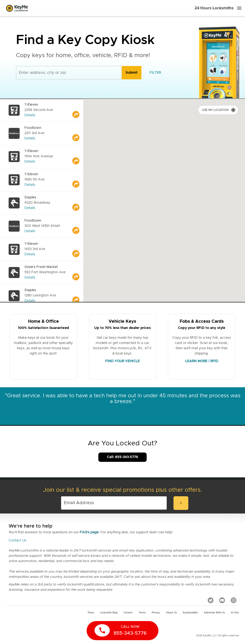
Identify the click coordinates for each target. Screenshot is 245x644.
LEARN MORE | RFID (202, 361)
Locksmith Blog (109, 613)
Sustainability (190, 613)
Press (91, 613)
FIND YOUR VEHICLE (122, 361)
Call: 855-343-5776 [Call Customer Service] (122, 457)
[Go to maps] (78, 110)
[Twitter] (211, 600)
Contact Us (17, 540)
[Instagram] (234, 600)
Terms (142, 613)
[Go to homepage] (17, 8)
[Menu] (239, 8)
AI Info (235, 613)
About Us (171, 613)
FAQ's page (89, 532)
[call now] (122, 631)
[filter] (155, 73)
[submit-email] (181, 503)
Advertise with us (214, 613)
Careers (128, 613)
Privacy (156, 613)
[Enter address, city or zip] (69, 73)
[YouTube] (222, 600)
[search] (132, 73)
